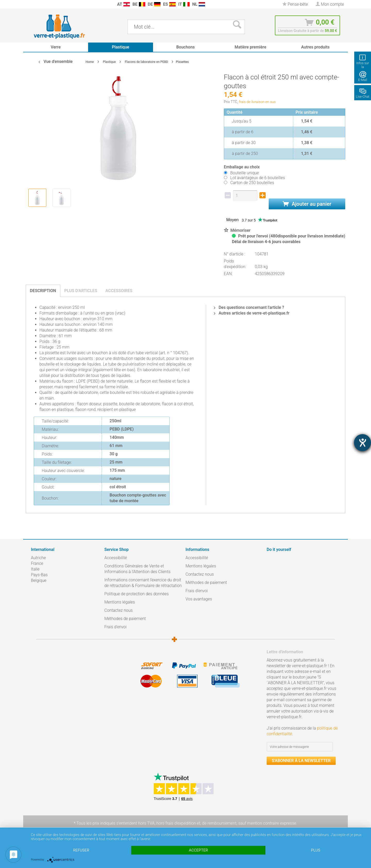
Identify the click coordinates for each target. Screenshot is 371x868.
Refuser (81, 850)
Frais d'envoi (115, 627)
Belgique (39, 580)
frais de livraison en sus (257, 102)
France (37, 563)
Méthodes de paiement (125, 619)
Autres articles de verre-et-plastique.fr (252, 313)
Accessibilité (116, 558)
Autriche (38, 558)
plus (316, 850)
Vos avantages (199, 599)
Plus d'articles (81, 291)
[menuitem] (33, 4)
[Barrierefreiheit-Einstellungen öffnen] (362, 443)
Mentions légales (120, 602)
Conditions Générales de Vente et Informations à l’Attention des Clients (137, 569)
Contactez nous (119, 610)
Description (43, 291)
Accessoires (119, 291)
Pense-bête (295, 4)
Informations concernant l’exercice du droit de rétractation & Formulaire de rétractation (143, 583)
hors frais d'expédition (176, 823)
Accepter (198, 850)
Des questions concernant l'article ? (249, 307)
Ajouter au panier (307, 204)
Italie (35, 569)
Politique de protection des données (137, 594)
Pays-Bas (39, 575)
